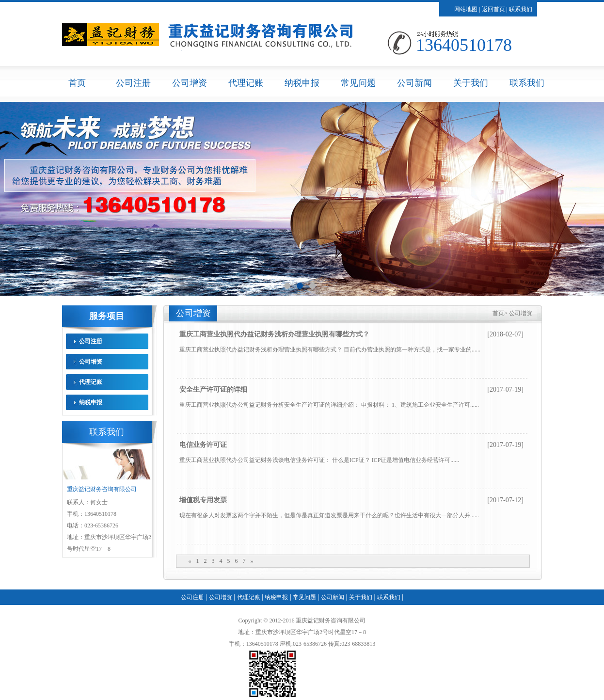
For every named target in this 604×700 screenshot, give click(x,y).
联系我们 (521, 9)
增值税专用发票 (203, 500)
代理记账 (246, 83)
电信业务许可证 (203, 445)
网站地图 (466, 9)
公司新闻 (414, 83)
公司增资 (190, 83)
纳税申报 (302, 83)
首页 (77, 83)
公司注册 (133, 83)
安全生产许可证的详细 (213, 390)
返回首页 (493, 9)
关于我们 (471, 83)
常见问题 (358, 83)
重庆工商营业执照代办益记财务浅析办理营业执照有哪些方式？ (274, 334)
